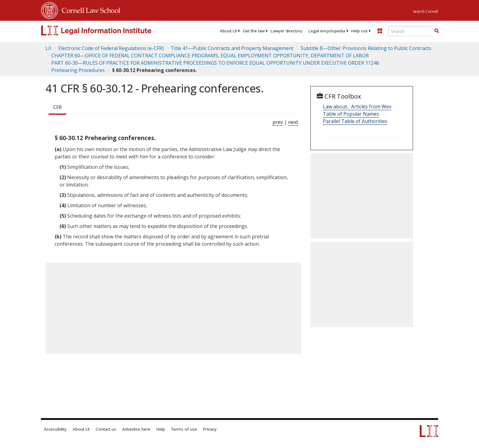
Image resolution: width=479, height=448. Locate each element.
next (293, 122)
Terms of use (184, 429)
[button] (437, 31)
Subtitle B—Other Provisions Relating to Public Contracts (366, 48)
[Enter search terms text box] (410, 31)
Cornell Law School (89, 9)
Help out (359, 31)
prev (278, 122)
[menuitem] (228, 31)
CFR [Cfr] (57, 107)
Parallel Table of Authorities (355, 121)
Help (161, 429)
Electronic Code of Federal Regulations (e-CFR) (111, 48)
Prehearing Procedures (78, 70)
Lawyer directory (287, 31)
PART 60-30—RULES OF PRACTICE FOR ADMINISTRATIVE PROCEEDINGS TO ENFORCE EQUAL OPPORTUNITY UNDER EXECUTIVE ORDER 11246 (215, 63)
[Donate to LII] (380, 31)
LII (48, 48)
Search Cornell (426, 11)
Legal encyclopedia (327, 31)
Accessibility (55, 429)
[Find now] (437, 31)
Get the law (254, 31)
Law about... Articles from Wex (357, 107)
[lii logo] (110, 31)
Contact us (106, 429)
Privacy (210, 429)
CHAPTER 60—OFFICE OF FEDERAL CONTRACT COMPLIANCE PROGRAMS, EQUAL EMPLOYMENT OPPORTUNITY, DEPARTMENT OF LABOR (210, 56)
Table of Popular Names (351, 114)
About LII (228, 31)
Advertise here (136, 429)
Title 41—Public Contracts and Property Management (232, 48)
